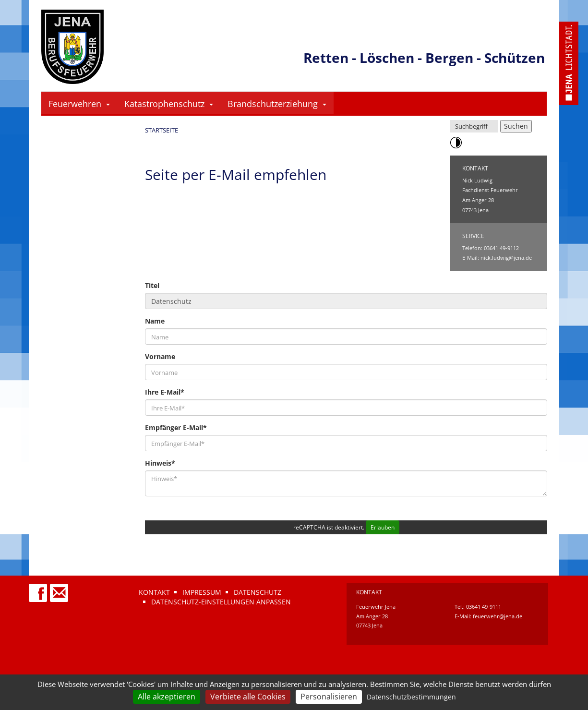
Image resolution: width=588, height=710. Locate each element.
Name (155, 321)
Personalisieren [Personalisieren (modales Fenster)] (329, 697)
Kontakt (154, 592)
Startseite (162, 130)
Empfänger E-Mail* (176, 427)
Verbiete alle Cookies (248, 697)
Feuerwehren (79, 104)
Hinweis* (160, 463)
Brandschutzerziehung (277, 104)
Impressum (202, 592)
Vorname (160, 356)
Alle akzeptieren (167, 697)
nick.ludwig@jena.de (506, 258)
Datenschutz (258, 592)
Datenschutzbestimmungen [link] (411, 697)
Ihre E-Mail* (165, 392)
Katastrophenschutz (169, 104)
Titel (152, 285)
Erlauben (383, 527)
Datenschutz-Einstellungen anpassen (221, 602)
